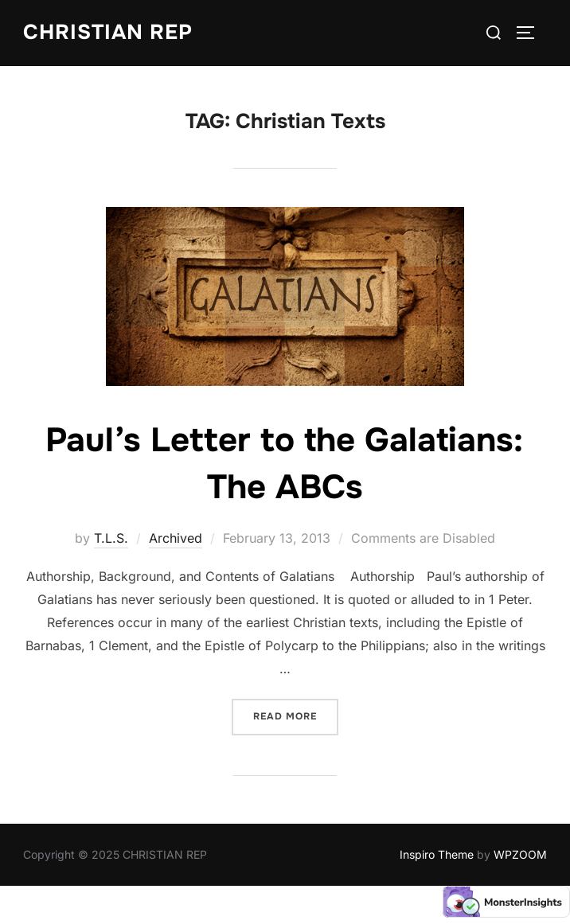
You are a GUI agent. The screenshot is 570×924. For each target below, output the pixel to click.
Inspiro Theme (437, 854)
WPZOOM (520, 854)
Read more (296, 715)
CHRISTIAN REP (108, 32)
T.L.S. (111, 538)
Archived (176, 538)
